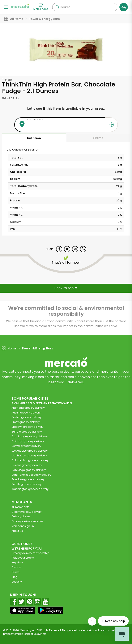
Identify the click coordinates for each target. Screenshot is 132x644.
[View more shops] (41, 7)
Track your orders (23, 558)
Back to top (66, 288)
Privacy (16, 567)
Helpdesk (17, 562)
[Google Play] (51, 610)
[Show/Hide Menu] (6, 7)
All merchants (20, 507)
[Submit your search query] (58, 7)
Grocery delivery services (27, 521)
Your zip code (35, 120)
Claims (98, 138)
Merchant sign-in (23, 526)
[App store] (23, 610)
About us (17, 531)
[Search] (85, 7)
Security (17, 582)
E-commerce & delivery (27, 512)
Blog (14, 577)
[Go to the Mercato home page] (20, 6)
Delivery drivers (21, 516)
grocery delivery (28, 408)
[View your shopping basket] (124, 7)
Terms (16, 572)
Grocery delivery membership (30, 553)
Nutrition (34, 138)
